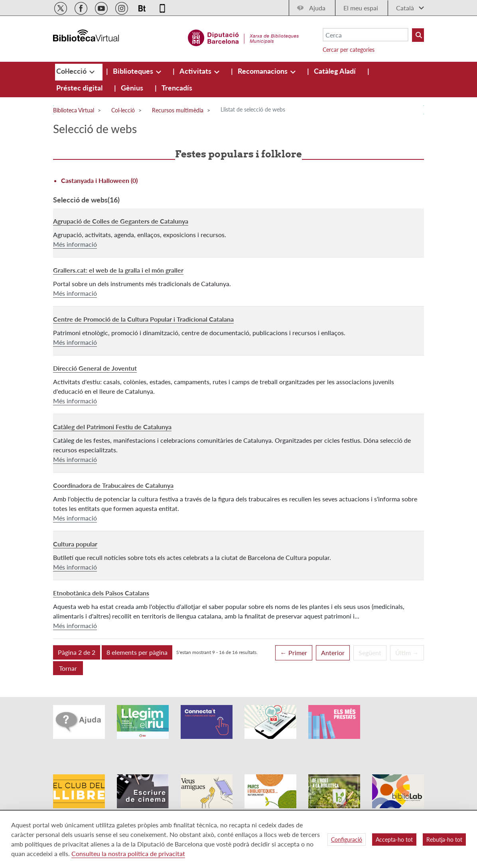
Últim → (407, 653)
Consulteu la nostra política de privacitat (128, 853)
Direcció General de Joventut (95, 368)
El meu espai (361, 8)
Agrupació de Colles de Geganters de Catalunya (121, 221)
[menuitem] (72, 71)
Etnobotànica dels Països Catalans (101, 593)
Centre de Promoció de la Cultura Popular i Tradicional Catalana (143, 319)
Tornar (68, 668)
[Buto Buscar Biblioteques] (418, 35)
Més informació (75, 244)
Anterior (333, 653)
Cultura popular (75, 544)
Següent (370, 653)
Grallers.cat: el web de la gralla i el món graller (118, 270)
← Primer (294, 653)
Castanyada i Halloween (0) (99, 180)
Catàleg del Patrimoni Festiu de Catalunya (112, 427)
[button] (77, 652)
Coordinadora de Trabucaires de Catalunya (113, 485)
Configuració (347, 840)
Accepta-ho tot (394, 840)
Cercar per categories (349, 50)
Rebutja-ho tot (444, 840)
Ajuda (317, 8)
